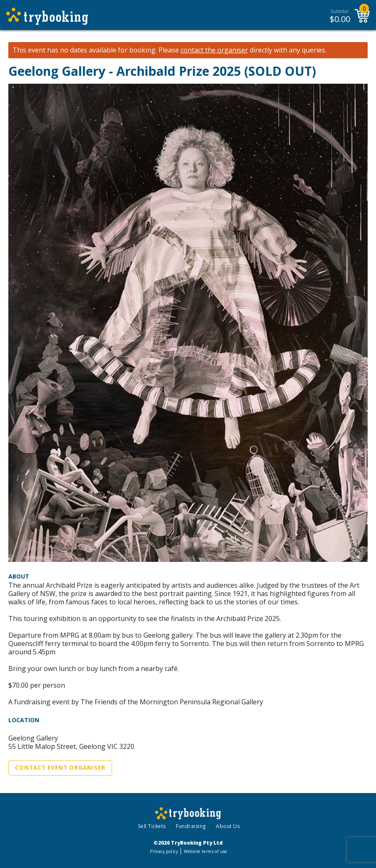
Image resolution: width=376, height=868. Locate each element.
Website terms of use (205, 851)
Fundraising (191, 826)
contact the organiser (214, 50)
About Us (228, 826)
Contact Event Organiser (60, 768)
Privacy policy (164, 851)
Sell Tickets (152, 826)
